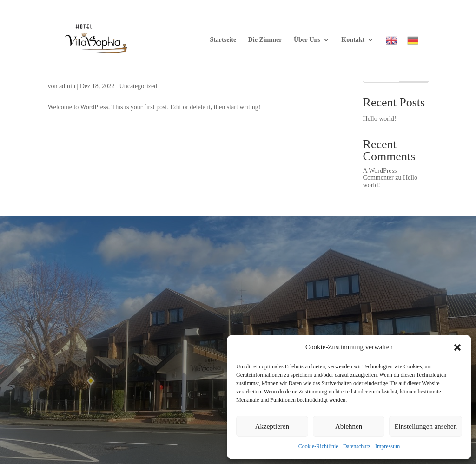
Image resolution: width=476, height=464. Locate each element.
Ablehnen (349, 426)
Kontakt (353, 40)
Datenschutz (357, 446)
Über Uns (307, 40)
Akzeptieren (272, 426)
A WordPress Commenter (380, 174)
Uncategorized (139, 86)
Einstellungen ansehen (426, 426)
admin (67, 86)
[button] (457, 347)
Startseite (223, 40)
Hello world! (380, 119)
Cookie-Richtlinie (318, 446)
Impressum (387, 446)
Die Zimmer (265, 40)
